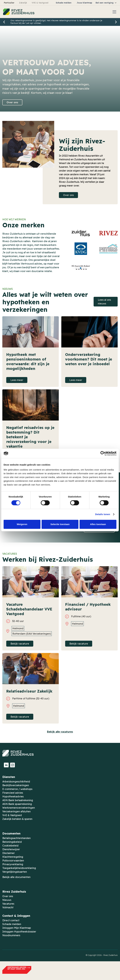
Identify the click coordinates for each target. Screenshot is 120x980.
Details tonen (103, 514)
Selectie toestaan (60, 524)
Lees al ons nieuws (104, 302)
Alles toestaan (98, 524)
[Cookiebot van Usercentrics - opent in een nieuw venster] (103, 453)
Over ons (12, 102)
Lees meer (17, 380)
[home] (19, 12)
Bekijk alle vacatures (60, 732)
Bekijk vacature (20, 644)
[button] (106, 3)
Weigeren (22, 524)
